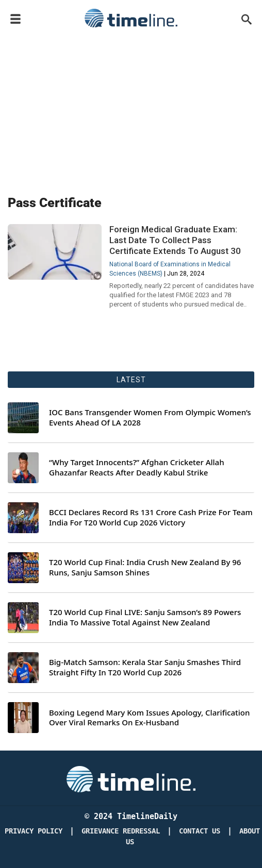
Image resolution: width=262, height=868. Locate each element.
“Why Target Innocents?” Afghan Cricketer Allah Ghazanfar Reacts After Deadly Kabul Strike (137, 467)
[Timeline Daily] (131, 778)
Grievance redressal (121, 831)
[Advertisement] (131, 109)
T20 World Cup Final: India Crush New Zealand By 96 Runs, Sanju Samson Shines (145, 567)
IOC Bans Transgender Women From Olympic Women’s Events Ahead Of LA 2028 (150, 418)
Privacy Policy (34, 831)
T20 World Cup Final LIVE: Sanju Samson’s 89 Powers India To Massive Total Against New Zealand (145, 617)
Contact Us (200, 831)
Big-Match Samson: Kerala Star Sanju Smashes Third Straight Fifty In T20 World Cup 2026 (145, 667)
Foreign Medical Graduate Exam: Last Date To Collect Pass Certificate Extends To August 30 (175, 240)
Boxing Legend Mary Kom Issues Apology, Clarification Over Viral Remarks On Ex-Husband (149, 718)
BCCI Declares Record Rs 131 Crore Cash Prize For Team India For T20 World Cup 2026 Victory (151, 517)
